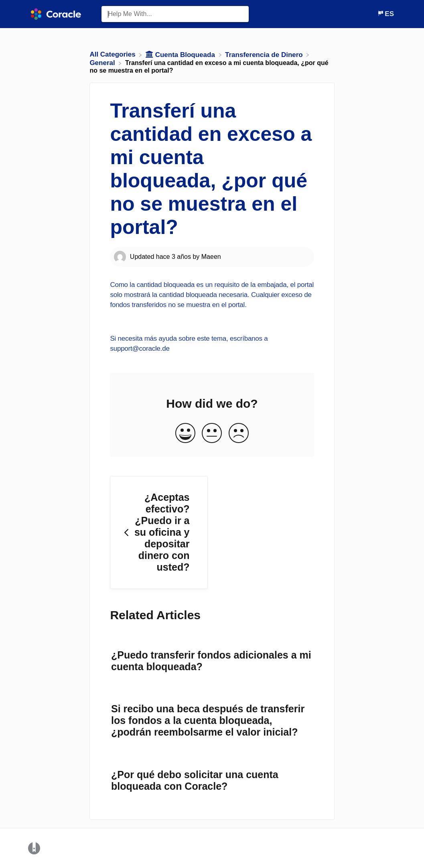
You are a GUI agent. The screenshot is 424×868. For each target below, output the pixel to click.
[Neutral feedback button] (212, 434)
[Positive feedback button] (185, 434)
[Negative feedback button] (239, 434)
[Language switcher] (385, 14)
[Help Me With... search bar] (175, 14)
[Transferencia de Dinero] (265, 54)
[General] (103, 63)
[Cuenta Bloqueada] (181, 54)
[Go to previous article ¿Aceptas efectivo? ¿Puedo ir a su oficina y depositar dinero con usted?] (159, 533)
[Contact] (371, 14)
